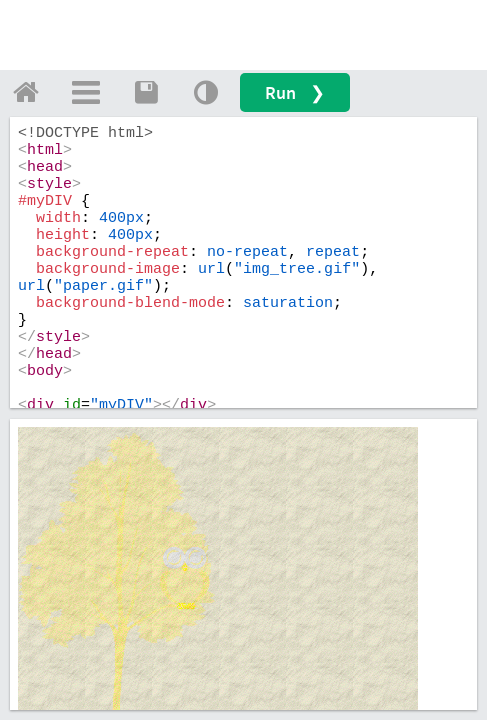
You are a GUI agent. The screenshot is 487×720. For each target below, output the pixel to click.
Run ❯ (295, 92)
